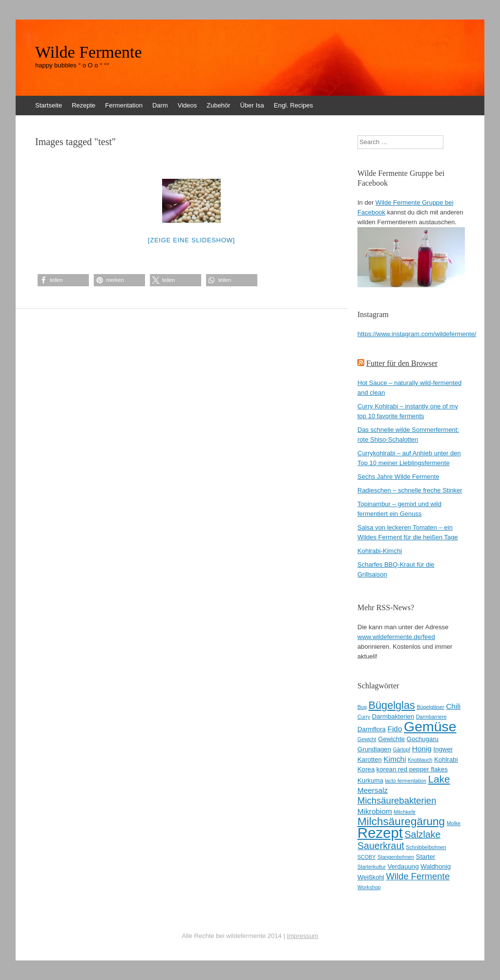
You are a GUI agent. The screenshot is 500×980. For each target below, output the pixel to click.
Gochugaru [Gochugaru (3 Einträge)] (423, 739)
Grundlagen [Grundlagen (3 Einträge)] (374, 749)
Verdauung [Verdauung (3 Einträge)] (403, 866)
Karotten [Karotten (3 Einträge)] (370, 759)
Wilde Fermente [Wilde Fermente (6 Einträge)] (418, 876)
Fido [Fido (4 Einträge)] (395, 729)
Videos (187, 105)
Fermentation (124, 105)
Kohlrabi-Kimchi (380, 551)
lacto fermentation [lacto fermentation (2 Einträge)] (406, 781)
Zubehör (218, 105)
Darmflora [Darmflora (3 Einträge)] (372, 729)
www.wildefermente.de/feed (396, 637)
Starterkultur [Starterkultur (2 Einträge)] (372, 867)
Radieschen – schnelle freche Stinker (410, 490)
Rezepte (83, 105)
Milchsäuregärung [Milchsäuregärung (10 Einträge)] (401, 821)
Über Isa (252, 105)
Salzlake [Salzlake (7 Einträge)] (423, 834)
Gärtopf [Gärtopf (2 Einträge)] (402, 749)
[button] (63, 280)
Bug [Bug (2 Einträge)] (362, 707)
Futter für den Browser (402, 363)
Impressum (302, 936)
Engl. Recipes (293, 105)
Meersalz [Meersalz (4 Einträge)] (373, 790)
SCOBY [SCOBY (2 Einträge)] (366, 857)
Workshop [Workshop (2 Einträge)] (369, 887)
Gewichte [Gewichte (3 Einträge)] (391, 739)
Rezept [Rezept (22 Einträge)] (380, 833)
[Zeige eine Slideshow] (191, 240)
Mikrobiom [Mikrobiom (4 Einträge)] (375, 811)
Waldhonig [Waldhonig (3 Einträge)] (436, 866)
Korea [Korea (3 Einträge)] (366, 769)
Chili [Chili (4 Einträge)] (453, 706)
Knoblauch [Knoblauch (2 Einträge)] (420, 760)
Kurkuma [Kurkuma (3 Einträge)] (370, 780)
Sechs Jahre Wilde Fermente (398, 477)
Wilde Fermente (89, 52)
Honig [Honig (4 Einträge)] (422, 749)
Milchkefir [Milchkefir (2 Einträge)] (405, 812)
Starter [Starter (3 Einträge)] (426, 857)
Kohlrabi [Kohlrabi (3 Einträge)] (446, 759)
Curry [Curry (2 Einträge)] (364, 717)
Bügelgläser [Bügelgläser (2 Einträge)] (430, 707)
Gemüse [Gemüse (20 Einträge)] (430, 726)
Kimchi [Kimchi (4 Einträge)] (395, 759)
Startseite (49, 105)
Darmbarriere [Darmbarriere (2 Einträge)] (431, 717)
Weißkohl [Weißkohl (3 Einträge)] (371, 877)
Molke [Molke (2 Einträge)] (454, 823)
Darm (160, 105)
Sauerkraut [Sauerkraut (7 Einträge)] (381, 846)
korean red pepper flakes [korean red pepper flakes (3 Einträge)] (412, 769)
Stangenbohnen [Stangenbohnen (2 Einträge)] (396, 857)
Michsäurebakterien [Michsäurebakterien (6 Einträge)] (397, 800)
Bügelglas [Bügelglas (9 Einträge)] (392, 705)
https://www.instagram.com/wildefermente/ (417, 334)
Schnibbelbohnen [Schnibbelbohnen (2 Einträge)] (426, 847)
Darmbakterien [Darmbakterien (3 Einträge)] (393, 716)
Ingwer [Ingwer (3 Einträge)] (443, 749)
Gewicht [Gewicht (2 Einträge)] (367, 739)
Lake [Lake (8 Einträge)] (439, 779)
